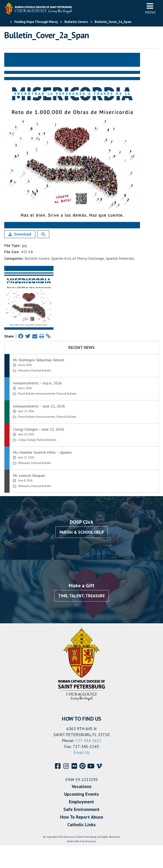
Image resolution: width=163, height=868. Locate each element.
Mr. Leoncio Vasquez (29, 475)
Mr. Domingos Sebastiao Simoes (39, 360)
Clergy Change (27, 440)
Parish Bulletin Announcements (37, 394)
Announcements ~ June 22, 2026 (39, 406)
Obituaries (24, 371)
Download (20, 234)
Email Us (82, 752)
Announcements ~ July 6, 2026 (37, 383)
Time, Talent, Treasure (81, 596)
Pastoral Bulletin (41, 371)
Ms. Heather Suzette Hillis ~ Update (42, 452)
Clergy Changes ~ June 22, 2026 (39, 429)
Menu (150, 8)
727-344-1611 (88, 741)
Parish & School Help (82, 532)
